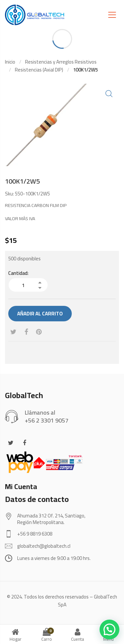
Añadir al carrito (40, 314)
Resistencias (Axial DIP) (39, 70)
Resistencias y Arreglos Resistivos (61, 62)
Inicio (10, 62)
